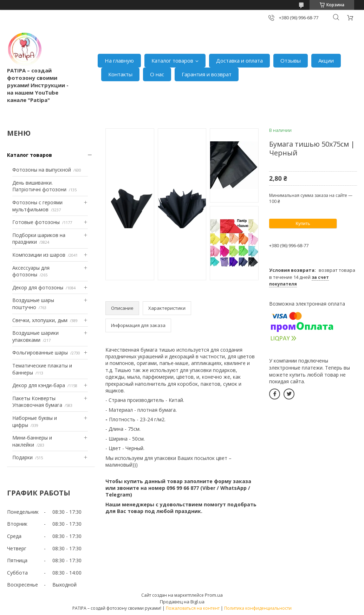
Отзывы (291, 60)
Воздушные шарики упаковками (35, 336)
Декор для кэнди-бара (39, 385)
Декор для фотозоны (38, 287)
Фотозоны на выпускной (42, 170)
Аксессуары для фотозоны (31, 271)
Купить (303, 223)
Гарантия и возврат (207, 74)
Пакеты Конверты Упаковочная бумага (37, 402)
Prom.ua (214, 595)
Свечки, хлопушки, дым (40, 320)
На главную (119, 60)
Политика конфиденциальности (258, 608)
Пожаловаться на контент (193, 608)
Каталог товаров (172, 60)
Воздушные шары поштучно (33, 304)
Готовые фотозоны (36, 222)
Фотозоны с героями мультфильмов (37, 206)
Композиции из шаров (39, 255)
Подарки (22, 457)
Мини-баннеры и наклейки (32, 441)
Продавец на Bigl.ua (182, 602)
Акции (326, 60)
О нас (157, 74)
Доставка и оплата (239, 60)
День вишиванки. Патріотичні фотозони (39, 186)
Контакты (120, 74)
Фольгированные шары (40, 353)
